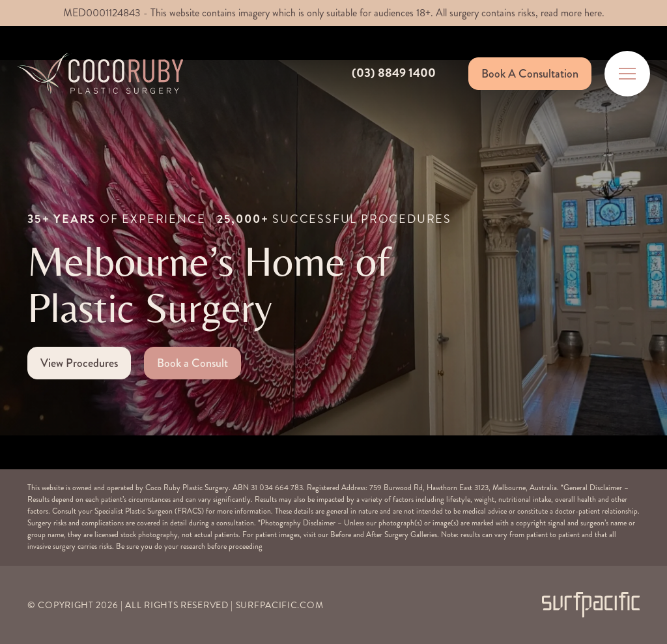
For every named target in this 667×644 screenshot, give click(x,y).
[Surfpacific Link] (591, 605)
